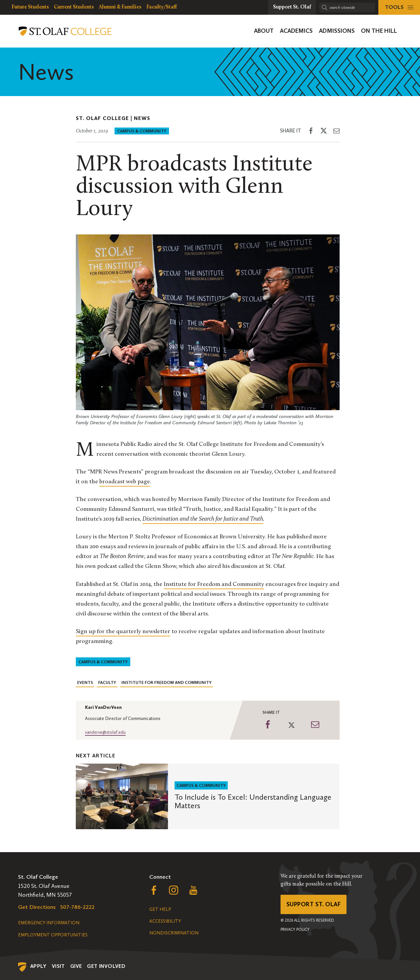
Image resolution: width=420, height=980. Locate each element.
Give (76, 966)
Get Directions (37, 907)
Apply (38, 966)
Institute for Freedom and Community (167, 682)
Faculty (107, 682)
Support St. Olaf (314, 904)
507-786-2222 (77, 907)
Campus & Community (142, 131)
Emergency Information (49, 923)
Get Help (160, 909)
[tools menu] (399, 7)
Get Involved (106, 966)
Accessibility (165, 921)
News (142, 118)
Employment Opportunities (53, 935)
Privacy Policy (295, 930)
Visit (58, 966)
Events (85, 682)
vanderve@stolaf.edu (105, 732)
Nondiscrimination (174, 933)
